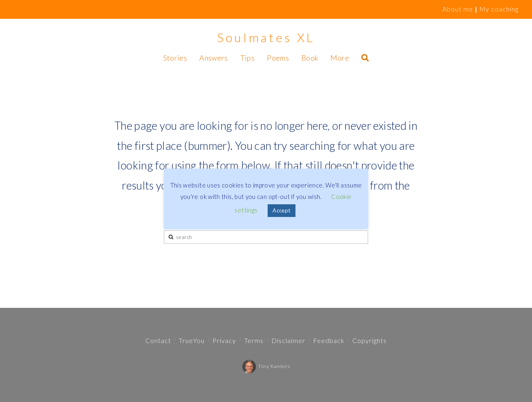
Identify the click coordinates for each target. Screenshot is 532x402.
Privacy (224, 340)
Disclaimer (288, 340)
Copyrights (370, 340)
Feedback (329, 340)
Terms (254, 340)
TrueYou (192, 340)
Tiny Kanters (266, 366)
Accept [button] (281, 210)
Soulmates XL (266, 37)
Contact (158, 340)
